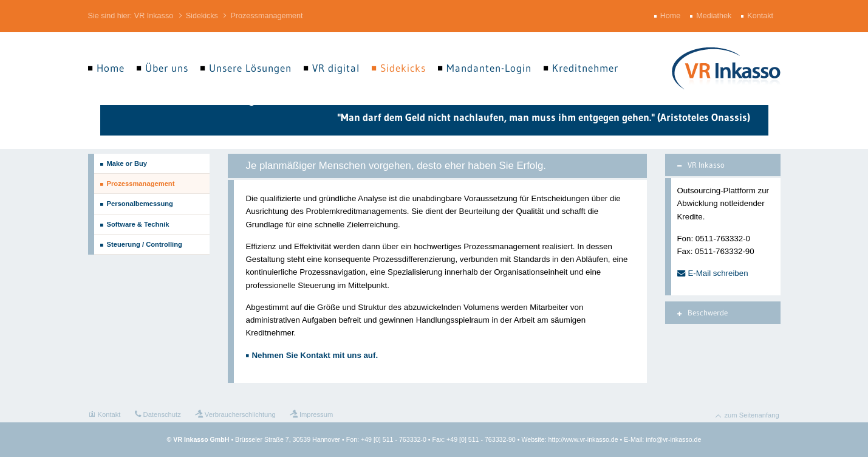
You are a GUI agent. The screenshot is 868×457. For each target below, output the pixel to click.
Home (672, 16)
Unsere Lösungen (250, 68)
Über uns (167, 68)
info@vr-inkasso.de (673, 439)
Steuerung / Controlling (145, 244)
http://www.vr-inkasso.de (583, 439)
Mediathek (715, 16)
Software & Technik (138, 224)
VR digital (336, 68)
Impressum (316, 414)
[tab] (723, 165)
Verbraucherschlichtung (240, 414)
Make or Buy (127, 163)
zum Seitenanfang (752, 415)
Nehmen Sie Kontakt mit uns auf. (315, 355)
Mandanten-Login (489, 68)
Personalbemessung (140, 204)
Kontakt (761, 16)
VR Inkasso (154, 16)
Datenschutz (162, 414)
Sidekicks (202, 16)
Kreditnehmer (585, 68)
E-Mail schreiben (718, 273)
